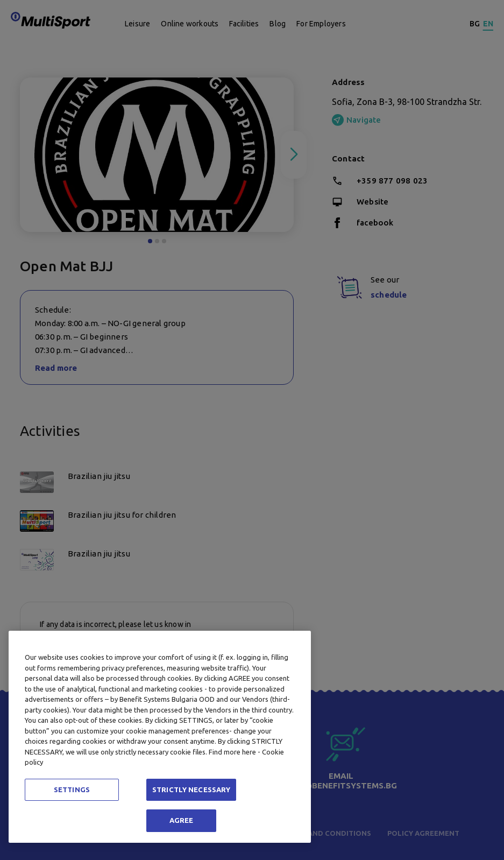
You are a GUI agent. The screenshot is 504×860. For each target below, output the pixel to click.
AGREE (182, 820)
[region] (160, 737)
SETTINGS (72, 789)
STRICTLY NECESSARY (191, 789)
